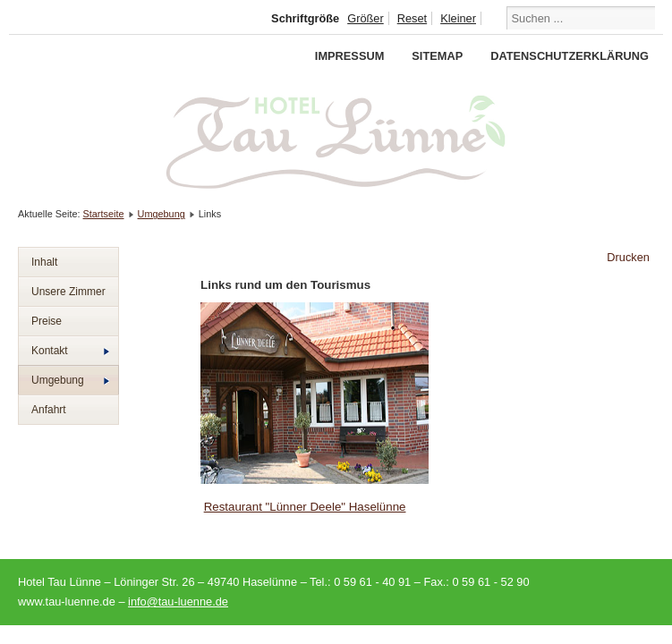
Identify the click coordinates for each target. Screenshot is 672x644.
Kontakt (70, 351)
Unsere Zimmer (68, 292)
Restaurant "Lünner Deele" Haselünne (305, 507)
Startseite (104, 214)
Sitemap (437, 56)
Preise (47, 321)
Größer (366, 18)
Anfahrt (49, 410)
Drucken (628, 257)
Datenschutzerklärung (570, 56)
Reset (412, 18)
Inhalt (44, 262)
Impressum (350, 56)
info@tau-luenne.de (178, 602)
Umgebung (162, 214)
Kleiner (458, 18)
